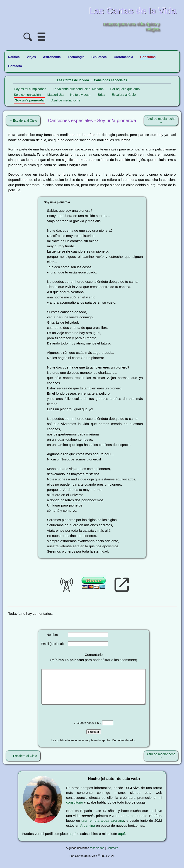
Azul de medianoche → (161, 120)
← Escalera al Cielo (23, 120)
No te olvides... (81, 95)
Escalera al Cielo (124, 95)
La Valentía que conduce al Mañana (78, 89)
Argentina (87, 832)
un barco (127, 823)
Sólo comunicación (27, 95)
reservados (97, 855)
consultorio (75, 809)
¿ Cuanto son (83, 730)
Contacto (112, 855)
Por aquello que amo (125, 89)
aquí (72, 840)
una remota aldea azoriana (103, 827)
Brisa (102, 95)
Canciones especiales (110, 80)
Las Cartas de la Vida (73, 80)
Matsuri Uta (56, 95)
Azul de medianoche (66, 100)
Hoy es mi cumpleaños (30, 89)
